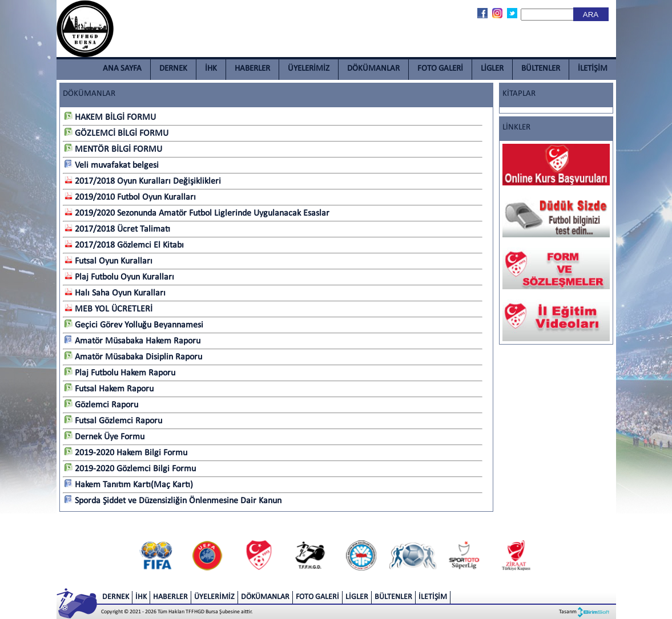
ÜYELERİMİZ (309, 69)
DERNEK (173, 69)
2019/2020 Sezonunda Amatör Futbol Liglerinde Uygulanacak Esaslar (197, 213)
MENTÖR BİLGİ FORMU (113, 149)
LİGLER (492, 69)
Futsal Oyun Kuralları (108, 261)
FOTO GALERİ (440, 69)
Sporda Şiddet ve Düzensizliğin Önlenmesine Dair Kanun (173, 501)
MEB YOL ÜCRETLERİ (108, 309)
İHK (211, 69)
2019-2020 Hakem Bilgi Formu (126, 453)
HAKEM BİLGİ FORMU (110, 118)
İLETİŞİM (593, 69)
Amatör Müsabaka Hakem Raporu (132, 341)
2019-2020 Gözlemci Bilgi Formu (130, 469)
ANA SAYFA (122, 69)
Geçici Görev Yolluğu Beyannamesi (134, 325)
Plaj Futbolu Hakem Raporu (120, 373)
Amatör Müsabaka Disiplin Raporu (133, 357)
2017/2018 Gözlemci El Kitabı (124, 245)
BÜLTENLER (541, 69)
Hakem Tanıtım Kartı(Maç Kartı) (129, 485)
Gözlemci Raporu (101, 405)
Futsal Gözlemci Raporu (113, 421)
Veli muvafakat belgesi (112, 165)
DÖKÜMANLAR (373, 69)
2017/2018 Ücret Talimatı (117, 229)
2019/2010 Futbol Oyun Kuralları (130, 197)
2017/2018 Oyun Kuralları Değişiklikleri (143, 181)
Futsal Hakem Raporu (109, 389)
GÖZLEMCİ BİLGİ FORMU (116, 133)
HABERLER (252, 69)
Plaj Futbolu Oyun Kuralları (119, 277)
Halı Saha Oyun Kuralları (115, 293)
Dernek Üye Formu (104, 437)
